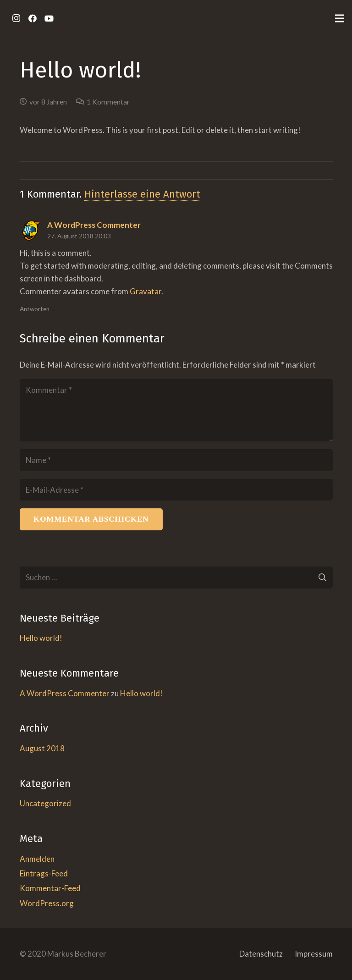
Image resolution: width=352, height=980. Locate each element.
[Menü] (339, 18)
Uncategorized (45, 803)
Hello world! (41, 638)
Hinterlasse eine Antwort (142, 194)
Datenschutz (261, 954)
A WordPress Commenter (65, 693)
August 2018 (42, 748)
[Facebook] (33, 18)
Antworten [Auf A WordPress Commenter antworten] (35, 309)
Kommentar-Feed (50, 888)
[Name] (176, 460)
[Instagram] (16, 18)
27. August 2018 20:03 (79, 236)
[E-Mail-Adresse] (176, 490)
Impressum (314, 954)
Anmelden (37, 859)
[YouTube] (49, 18)
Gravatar (146, 291)
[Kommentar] (176, 410)
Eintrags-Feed (44, 873)
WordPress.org (47, 903)
